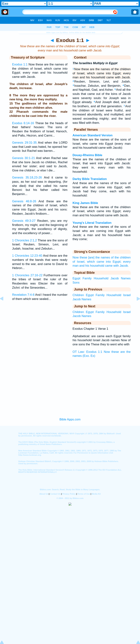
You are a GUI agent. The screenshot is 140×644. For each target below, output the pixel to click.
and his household (92, 266)
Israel (127, 295)
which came (96, 262)
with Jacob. (121, 266)
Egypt (76, 278)
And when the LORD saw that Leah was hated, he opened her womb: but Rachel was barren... (40, 147)
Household (101, 278)
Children (78, 295)
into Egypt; (114, 262)
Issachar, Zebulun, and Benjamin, (97, 86)
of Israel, (79, 262)
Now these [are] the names (91, 257)
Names (126, 278)
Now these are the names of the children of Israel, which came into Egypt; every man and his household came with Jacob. (102, 73)
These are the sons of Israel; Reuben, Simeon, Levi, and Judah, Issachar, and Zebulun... (40, 244)
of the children (121, 257)
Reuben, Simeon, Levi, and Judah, (102, 82)
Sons (76, 283)
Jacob (115, 278)
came (109, 266)
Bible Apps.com (70, 419)
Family (87, 278)
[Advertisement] (70, 387)
